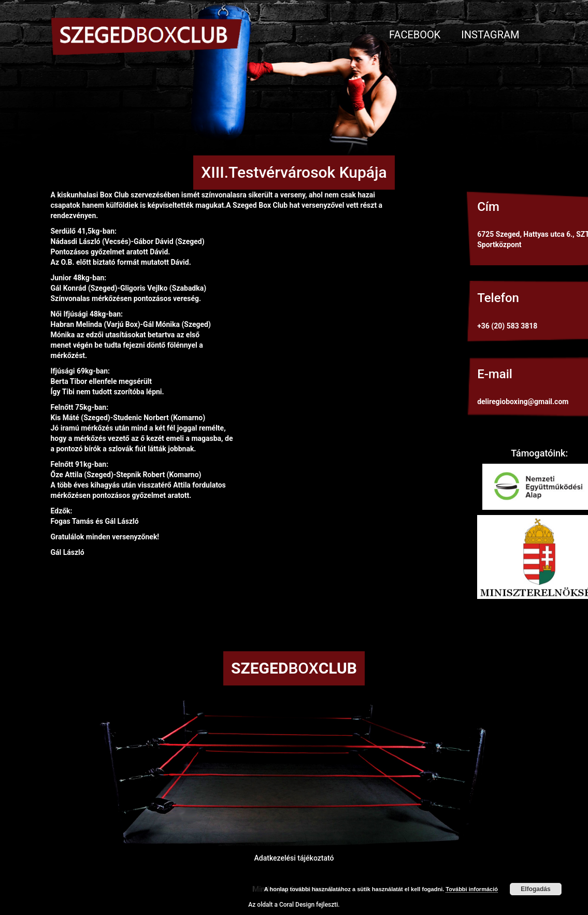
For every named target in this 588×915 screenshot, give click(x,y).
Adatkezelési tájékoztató (294, 858)
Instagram (490, 35)
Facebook (415, 35)
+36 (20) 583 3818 (507, 326)
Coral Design (297, 905)
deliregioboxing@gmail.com (523, 402)
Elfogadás (535, 889)
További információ (472, 889)
